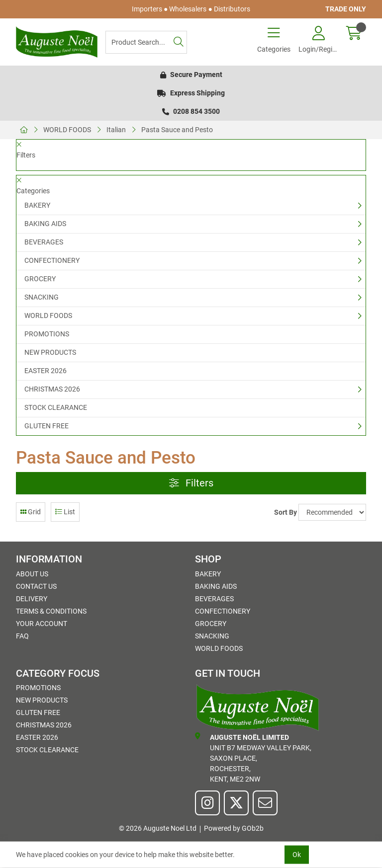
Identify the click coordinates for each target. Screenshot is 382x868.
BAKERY (37, 205)
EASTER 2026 (46, 371)
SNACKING (42, 297)
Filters (191, 483)
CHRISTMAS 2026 (52, 389)
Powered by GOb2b (234, 828)
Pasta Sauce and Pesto (177, 130)
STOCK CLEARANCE (56, 407)
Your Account (42, 624)
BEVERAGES (44, 242)
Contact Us (36, 586)
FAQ (22, 636)
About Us (32, 574)
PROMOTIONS (47, 334)
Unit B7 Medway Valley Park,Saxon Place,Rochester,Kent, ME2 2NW (253, 758)
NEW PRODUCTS (50, 352)
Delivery (32, 599)
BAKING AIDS (45, 224)
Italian (116, 130)
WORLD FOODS (67, 130)
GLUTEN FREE (47, 426)
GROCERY (40, 279)
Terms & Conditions (51, 611)
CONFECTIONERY (52, 260)
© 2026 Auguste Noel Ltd (158, 828)
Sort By (286, 512)
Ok (297, 855)
